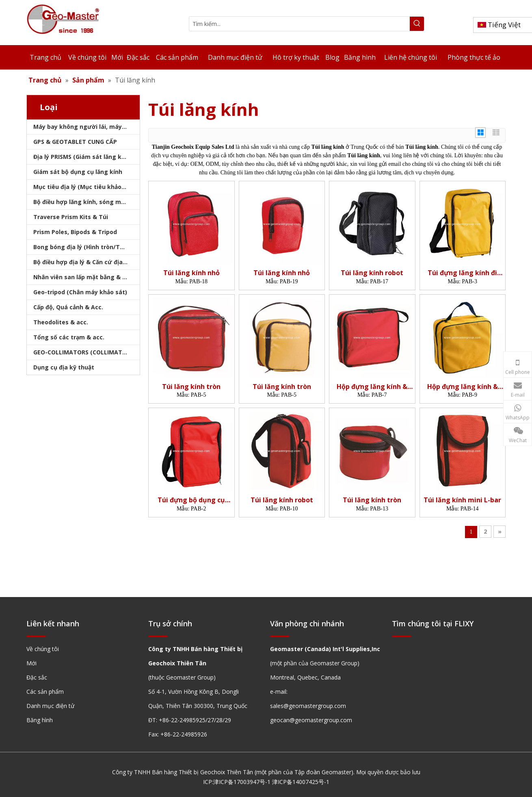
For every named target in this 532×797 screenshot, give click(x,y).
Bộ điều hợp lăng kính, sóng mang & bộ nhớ (87, 202)
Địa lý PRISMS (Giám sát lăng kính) (83, 157)
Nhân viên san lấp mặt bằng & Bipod (86, 277)
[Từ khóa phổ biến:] (417, 24)
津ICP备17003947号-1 (242, 782)
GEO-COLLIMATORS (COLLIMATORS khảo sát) (87, 352)
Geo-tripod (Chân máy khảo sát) (80, 292)
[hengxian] (36, 636)
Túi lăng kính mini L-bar (462, 500)
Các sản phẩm (45, 692)
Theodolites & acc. (61, 322)
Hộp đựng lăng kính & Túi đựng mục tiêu (372, 387)
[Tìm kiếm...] (300, 24)
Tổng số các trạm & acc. (69, 337)
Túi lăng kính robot (372, 273)
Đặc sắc (37, 677)
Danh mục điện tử (50, 706)
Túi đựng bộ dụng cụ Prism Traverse (191, 500)
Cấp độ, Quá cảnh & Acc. (68, 307)
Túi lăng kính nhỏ (191, 273)
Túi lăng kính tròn (191, 387)
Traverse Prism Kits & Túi (71, 217)
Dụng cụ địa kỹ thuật (64, 367)
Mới (31, 663)
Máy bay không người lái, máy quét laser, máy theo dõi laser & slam (87, 127)
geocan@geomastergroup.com (311, 720)
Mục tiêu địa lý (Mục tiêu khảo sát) (84, 187)
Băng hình (40, 720)
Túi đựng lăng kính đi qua (462, 273)
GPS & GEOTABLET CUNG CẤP (75, 142)
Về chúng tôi (43, 649)
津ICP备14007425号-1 (301, 782)
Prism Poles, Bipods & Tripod (75, 232)
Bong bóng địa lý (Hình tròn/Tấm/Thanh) (87, 247)
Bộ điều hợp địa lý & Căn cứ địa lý (81, 262)
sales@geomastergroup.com (308, 706)
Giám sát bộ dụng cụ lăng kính (78, 172)
